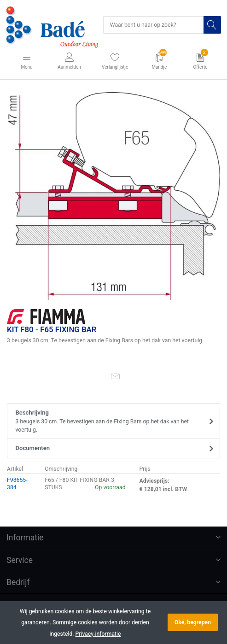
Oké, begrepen (193, 622)
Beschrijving (111, 422)
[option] (113, 196)
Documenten (33, 448)
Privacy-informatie (98, 634)
